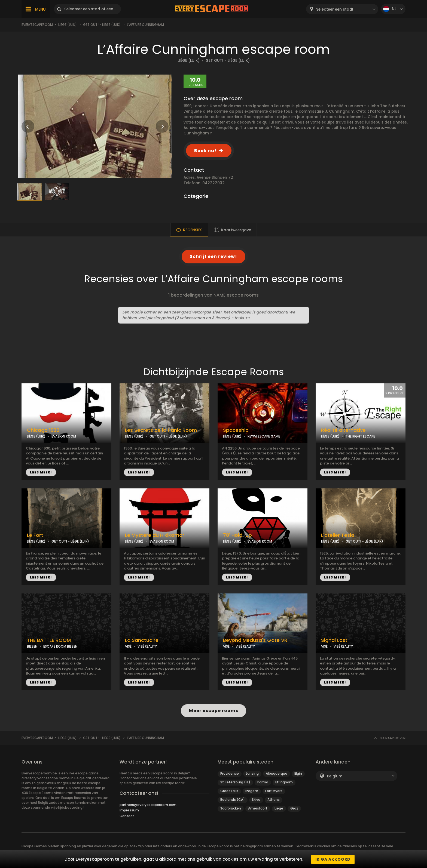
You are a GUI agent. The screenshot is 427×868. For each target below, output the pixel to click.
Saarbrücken (231, 808)
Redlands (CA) (233, 800)
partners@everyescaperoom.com (148, 805)
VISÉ (128, 646)
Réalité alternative (343, 430)
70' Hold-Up (237, 535)
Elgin (298, 773)
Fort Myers (274, 791)
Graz (294, 808)
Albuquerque (277, 773)
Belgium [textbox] (335, 776)
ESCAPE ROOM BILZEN (60, 646)
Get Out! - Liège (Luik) (102, 25)
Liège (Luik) (68, 25)
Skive (256, 800)
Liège (279, 808)
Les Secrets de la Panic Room (161, 430)
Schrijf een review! (213, 256)
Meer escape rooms (213, 711)
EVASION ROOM (64, 436)
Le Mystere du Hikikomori (155, 535)
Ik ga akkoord (333, 859)
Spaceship (236, 430)
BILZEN (32, 646)
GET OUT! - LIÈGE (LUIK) (228, 61)
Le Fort (35, 535)
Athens (274, 800)
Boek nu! (205, 151)
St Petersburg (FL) (235, 782)
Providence (230, 773)
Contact (127, 816)
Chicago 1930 (43, 430)
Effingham (284, 782)
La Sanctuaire (142, 640)
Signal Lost (334, 640)
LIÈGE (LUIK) (189, 61)
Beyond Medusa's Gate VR (255, 640)
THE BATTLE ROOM (49, 640)
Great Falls (229, 791)
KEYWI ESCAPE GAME (264, 436)
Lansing (252, 773)
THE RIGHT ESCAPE (360, 436)
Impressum (129, 810)
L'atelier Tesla (338, 535)
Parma (263, 782)
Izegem (252, 791)
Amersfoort (258, 808)
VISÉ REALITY (147, 646)
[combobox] (342, 9)
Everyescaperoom (37, 25)
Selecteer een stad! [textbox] (335, 9)
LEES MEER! (41, 472)
